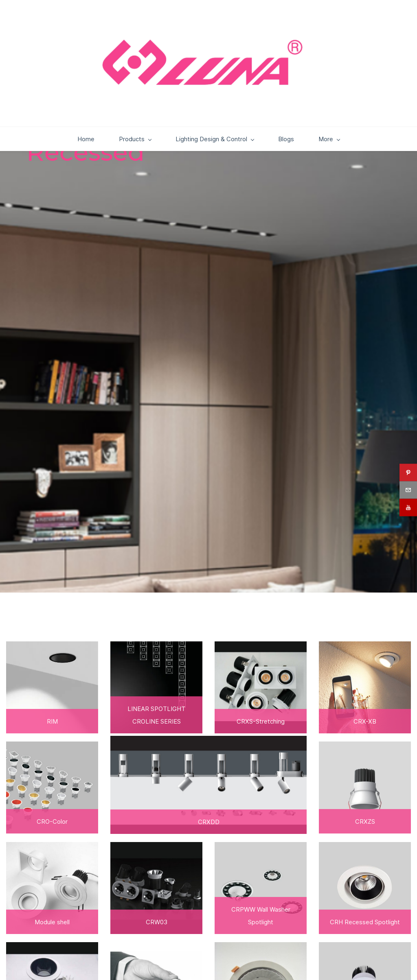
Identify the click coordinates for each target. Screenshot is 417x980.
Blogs (254, 159)
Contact (357, 159)
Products (103, 159)
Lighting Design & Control (183, 159)
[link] (365, 668)
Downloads (302, 159)
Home (54, 159)
